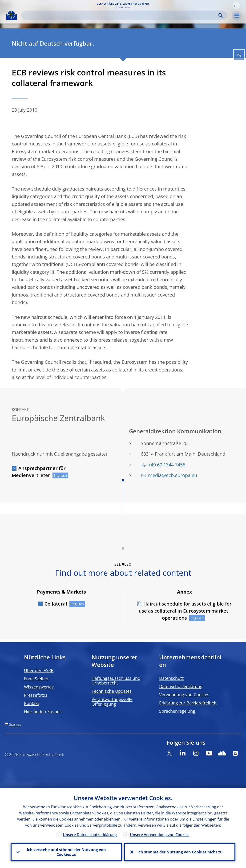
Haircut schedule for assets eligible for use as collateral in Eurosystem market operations (185, 611)
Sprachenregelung (177, 711)
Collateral (56, 604)
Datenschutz (171, 678)
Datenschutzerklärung (181, 686)
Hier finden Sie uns (43, 712)
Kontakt (32, 703)
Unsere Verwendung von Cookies (160, 834)
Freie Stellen (36, 679)
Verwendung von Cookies (184, 695)
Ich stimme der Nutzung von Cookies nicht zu (180, 852)
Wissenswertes (39, 687)
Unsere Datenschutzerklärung (90, 834)
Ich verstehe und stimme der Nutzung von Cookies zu (66, 852)
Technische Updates (112, 691)
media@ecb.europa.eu (173, 475)
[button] (236, 5)
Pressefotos (36, 695)
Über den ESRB (39, 670)
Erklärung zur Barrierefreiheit (188, 703)
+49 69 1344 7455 (167, 465)
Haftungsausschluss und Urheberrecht (116, 680)
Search (221, 15)
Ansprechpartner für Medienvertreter (39, 472)
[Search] (120, 15)
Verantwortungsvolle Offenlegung (112, 702)
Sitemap (15, 724)
